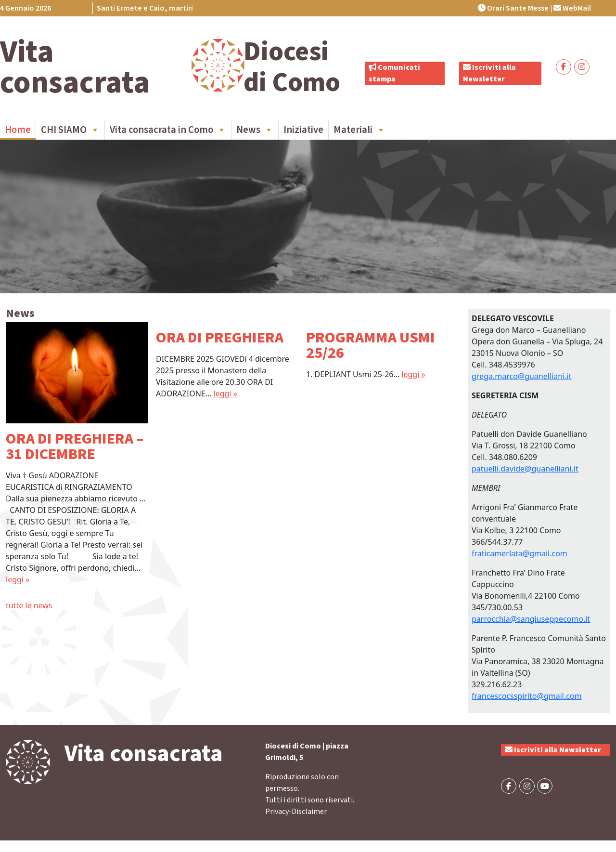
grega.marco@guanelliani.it (521, 376)
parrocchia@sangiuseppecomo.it (531, 619)
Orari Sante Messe (513, 8)
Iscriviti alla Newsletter (553, 750)
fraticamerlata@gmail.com (520, 553)
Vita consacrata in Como (168, 130)
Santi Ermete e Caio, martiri (145, 8)
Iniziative (303, 130)
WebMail (572, 8)
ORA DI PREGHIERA (220, 338)
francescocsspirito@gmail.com (527, 696)
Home (18, 130)
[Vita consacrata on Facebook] (564, 67)
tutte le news (29, 605)
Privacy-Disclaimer (296, 812)
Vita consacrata (75, 67)
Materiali (359, 130)
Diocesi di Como (292, 67)
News (255, 130)
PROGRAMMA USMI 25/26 (371, 345)
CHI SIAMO (70, 130)
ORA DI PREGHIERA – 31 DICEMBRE (75, 446)
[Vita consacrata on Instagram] (582, 67)
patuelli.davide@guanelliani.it (525, 469)
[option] (77, 454)
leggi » (18, 579)
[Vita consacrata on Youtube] (545, 786)
